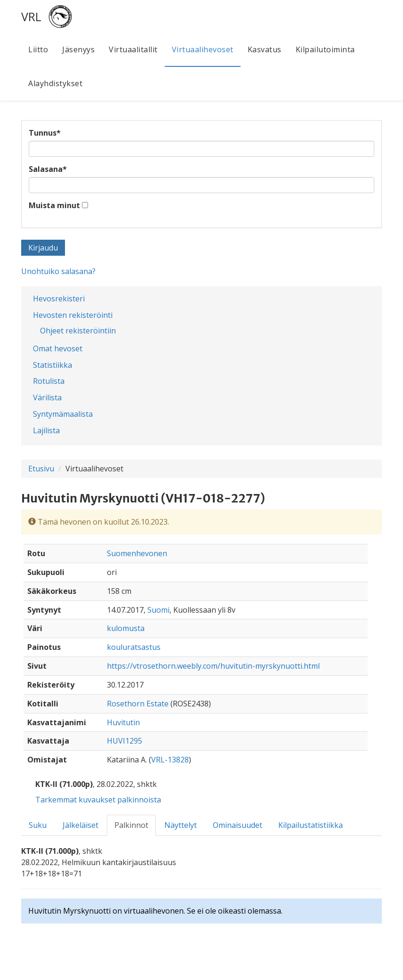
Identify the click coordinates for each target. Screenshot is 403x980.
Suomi (158, 610)
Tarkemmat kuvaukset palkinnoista (98, 800)
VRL (31, 16)
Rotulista (49, 381)
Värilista (47, 397)
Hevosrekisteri (59, 299)
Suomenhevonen (137, 553)
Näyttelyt (181, 825)
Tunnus (45, 133)
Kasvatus (265, 49)
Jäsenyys (78, 49)
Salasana (48, 169)
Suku (38, 825)
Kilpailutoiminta (325, 49)
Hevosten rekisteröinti (73, 315)
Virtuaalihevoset (203, 49)
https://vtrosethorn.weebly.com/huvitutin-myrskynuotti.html (213, 666)
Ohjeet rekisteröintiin (78, 331)
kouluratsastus (134, 647)
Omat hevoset (58, 348)
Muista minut (54, 205)
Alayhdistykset (55, 83)
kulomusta (126, 628)
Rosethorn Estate (138, 704)
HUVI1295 (125, 741)
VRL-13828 (170, 760)
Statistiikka (52, 365)
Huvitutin (123, 722)
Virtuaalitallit (133, 49)
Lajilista (46, 430)
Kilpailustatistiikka (310, 825)
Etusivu (41, 469)
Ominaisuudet (238, 825)
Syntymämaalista (63, 414)
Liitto (38, 49)
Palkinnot (131, 825)
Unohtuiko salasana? (58, 271)
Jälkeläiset (81, 825)
